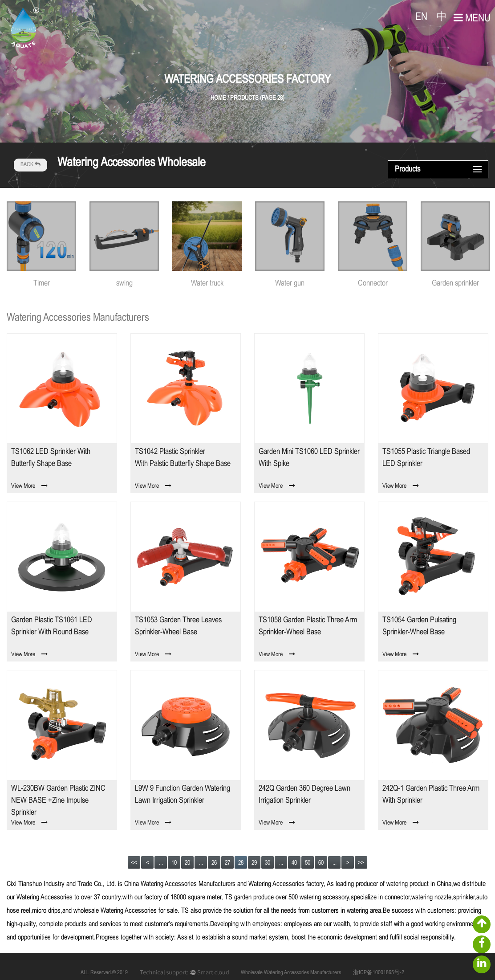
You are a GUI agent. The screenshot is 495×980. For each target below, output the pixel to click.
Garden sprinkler (455, 284)
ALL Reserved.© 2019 (104, 973)
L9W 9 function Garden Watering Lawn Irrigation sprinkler (183, 795)
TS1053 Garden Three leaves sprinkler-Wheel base (178, 626)
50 (308, 863)
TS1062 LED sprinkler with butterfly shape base (51, 458)
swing (124, 284)
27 (227, 863)
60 (321, 863)
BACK (30, 165)
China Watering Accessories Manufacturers (180, 884)
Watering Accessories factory (286, 884)
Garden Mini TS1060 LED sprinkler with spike (309, 458)
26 (214, 863)
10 (174, 863)
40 (294, 863)
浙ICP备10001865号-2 (379, 973)
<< (134, 863)
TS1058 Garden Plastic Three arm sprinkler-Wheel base (308, 626)
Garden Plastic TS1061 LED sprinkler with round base (52, 626)
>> (361, 863)
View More (29, 486)
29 (254, 863)
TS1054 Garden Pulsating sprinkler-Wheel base (419, 626)
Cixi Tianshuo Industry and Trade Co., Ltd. (61, 884)
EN (421, 17)
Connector (373, 284)
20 (187, 863)
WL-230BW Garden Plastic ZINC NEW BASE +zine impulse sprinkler (58, 801)
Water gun (290, 284)
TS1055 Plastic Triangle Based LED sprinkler (426, 458)
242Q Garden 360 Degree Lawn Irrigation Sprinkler (304, 795)
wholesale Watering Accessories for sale (126, 911)
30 (268, 863)
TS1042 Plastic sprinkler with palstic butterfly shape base (183, 458)
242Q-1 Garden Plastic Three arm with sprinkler (431, 795)
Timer (42, 284)
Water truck (207, 284)
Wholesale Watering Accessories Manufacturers (291, 973)
